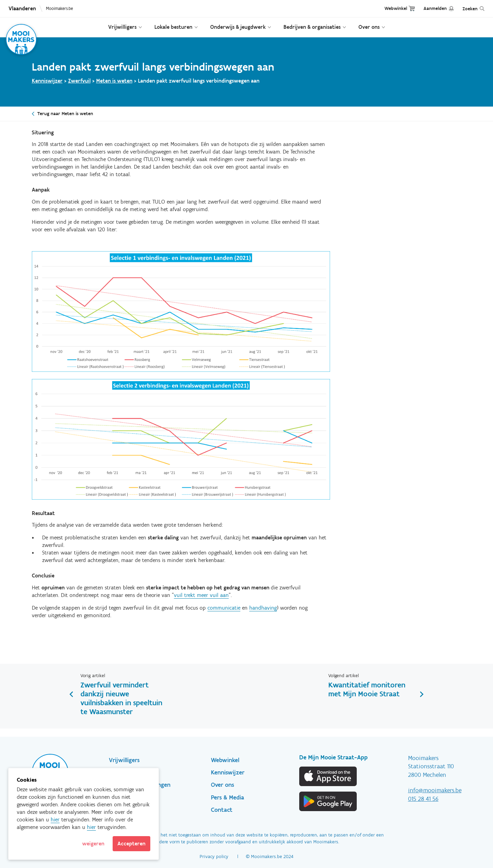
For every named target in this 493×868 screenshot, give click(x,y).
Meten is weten (114, 81)
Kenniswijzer (47, 81)
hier (55, 820)
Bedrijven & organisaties (312, 27)
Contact (222, 810)
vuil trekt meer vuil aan (201, 595)
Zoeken (470, 9)
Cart (412, 8)
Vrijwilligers (122, 27)
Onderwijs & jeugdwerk (238, 27)
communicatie (224, 608)
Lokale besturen (173, 27)
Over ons (369, 27)
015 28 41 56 (423, 799)
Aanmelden (435, 8)
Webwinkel (396, 8)
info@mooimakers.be (435, 790)
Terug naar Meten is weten (65, 114)
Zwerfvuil (79, 81)
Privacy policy (214, 857)
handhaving (263, 608)
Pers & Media (227, 797)
